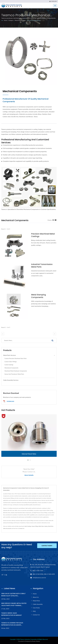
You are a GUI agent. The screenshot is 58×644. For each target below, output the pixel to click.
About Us (36, 597)
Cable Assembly (38, 604)
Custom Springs (9, 365)
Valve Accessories (7, 528)
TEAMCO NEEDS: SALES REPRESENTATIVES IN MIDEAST (12, 614)
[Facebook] (2, 575)
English (54, 1)
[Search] (25, 340)
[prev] (3, 334)
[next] (55, 334)
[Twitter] (4, 575)
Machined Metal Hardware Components (16, 371)
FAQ (34, 611)
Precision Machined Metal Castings (43, 235)
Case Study (36, 608)
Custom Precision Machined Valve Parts (16, 358)
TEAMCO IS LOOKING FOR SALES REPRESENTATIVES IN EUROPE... (12, 624)
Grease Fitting (35, 526)
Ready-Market (36, 641)
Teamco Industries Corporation (29, 639)
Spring (46, 526)
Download (9, 402)
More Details (29, 475)
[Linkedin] (6, 575)
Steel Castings (28, 526)
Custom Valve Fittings (11, 362)
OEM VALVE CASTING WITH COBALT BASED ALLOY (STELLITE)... (13, 595)
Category (11, 20)
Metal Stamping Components (39, 296)
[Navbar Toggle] (55, 6)
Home (6, 20)
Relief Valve (41, 526)
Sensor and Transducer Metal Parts (14, 374)
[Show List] (56, 220)
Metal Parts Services (20, 20)
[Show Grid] (53, 220)
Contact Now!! (47, 546)
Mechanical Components (34, 20)
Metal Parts (51, 526)
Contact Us (22, 528)
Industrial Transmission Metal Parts (42, 266)
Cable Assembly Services (11, 380)
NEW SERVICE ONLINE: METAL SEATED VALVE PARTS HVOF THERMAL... (14, 604)
